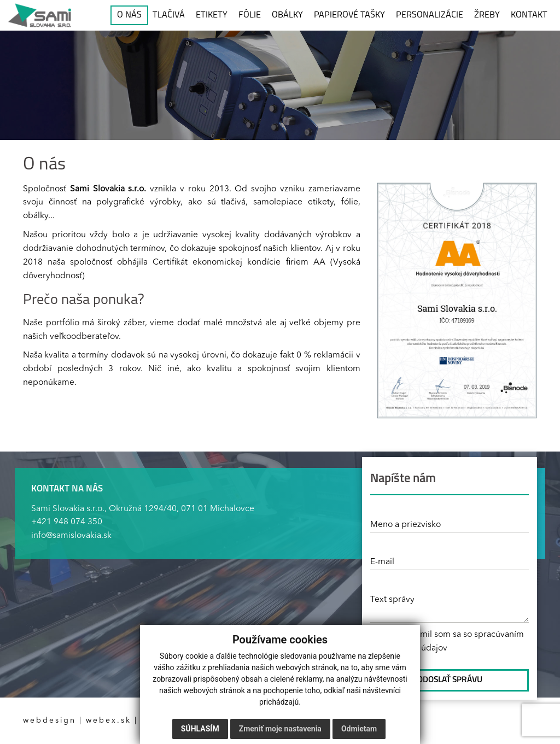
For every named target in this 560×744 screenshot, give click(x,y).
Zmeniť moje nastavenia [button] (280, 729)
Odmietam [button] (359, 729)
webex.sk (109, 720)
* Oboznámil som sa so (447, 642)
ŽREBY (487, 15)
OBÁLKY (287, 15)
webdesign (49, 720)
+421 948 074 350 (67, 522)
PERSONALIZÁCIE (430, 15)
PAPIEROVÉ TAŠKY (349, 15)
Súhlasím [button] (200, 729)
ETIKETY (212, 15)
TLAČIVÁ (169, 15)
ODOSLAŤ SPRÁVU (450, 680)
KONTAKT (529, 15)
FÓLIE (250, 15)
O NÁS (129, 15)
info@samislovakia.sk (71, 536)
